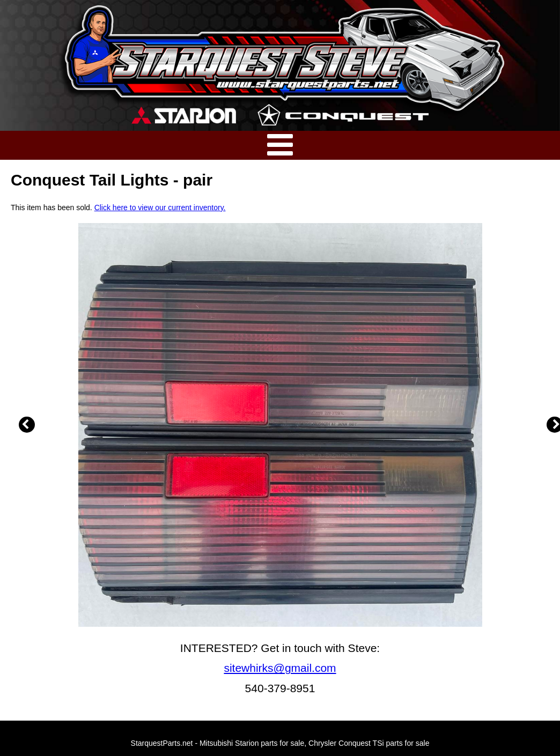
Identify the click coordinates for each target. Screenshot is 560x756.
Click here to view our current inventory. (160, 207)
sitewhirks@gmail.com (280, 668)
